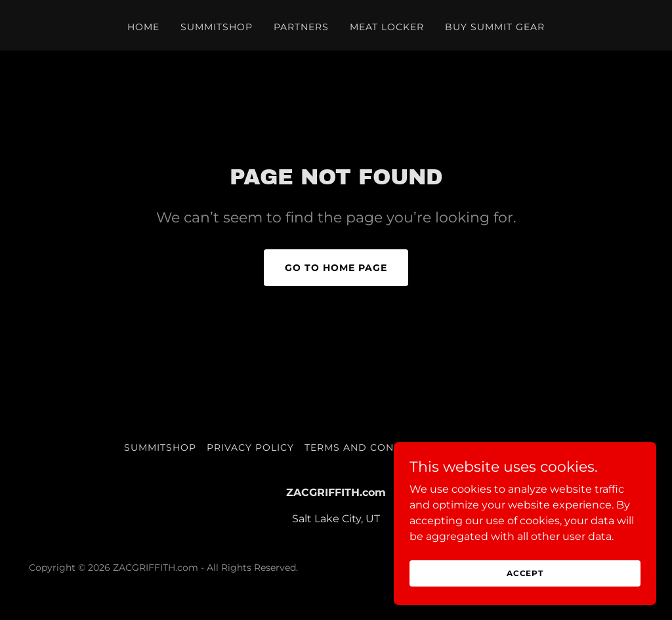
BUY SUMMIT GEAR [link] (495, 27)
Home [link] (143, 27)
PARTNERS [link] (301, 27)
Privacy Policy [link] (250, 447)
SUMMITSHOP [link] (217, 27)
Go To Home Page (336, 268)
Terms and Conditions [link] (371, 447)
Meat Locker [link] (387, 27)
